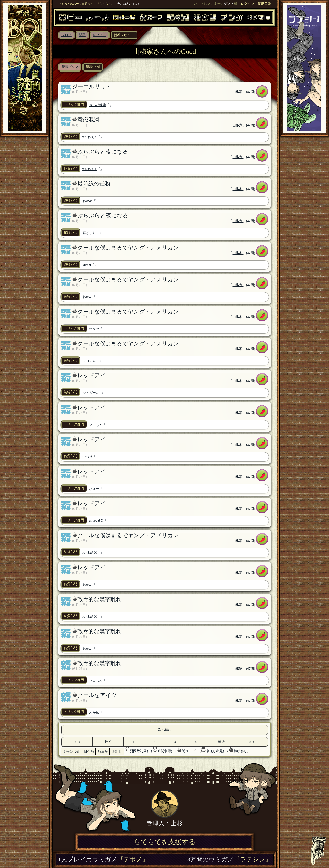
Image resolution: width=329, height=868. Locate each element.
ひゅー (94, 489)
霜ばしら (89, 233)
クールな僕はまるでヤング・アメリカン (128, 248)
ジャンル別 (72, 751)
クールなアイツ (97, 695)
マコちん (89, 361)
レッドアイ (92, 375)
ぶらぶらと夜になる (103, 152)
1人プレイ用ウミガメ (103, 859)
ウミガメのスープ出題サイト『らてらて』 (86, 4)
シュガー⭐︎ (90, 393)
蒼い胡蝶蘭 (98, 105)
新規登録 (264, 4)
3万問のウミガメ (229, 859)
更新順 (117, 751)
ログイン (247, 4)
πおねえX (90, 137)
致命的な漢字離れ (99, 599)
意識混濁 (88, 120)
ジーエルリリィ (92, 87)
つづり (87, 457)
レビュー (100, 35)
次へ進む (165, 730)
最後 (221, 742)
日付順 (89, 751)
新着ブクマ (70, 67)
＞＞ (252, 742)
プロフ (67, 35)
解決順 (103, 751)
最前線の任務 (94, 184)
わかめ (87, 201)
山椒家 (238, 92)
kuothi (87, 265)
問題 (82, 35)
